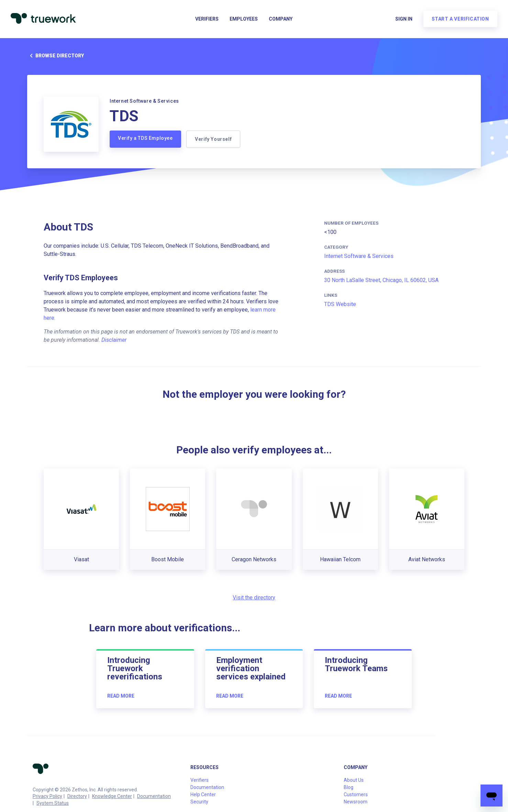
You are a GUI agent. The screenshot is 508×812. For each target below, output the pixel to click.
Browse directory (56, 56)
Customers (356, 794)
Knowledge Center (112, 796)
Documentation (154, 796)
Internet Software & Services (359, 256)
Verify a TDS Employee (145, 138)
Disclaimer (114, 340)
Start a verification (460, 19)
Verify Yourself (214, 139)
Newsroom (356, 802)
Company (281, 19)
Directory (77, 796)
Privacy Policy (47, 796)
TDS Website (340, 304)
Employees (244, 19)
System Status (53, 803)
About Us (354, 780)
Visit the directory (254, 597)
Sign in (404, 19)
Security (199, 802)
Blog (349, 787)
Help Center (203, 794)
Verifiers (207, 19)
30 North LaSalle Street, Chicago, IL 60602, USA (381, 280)
